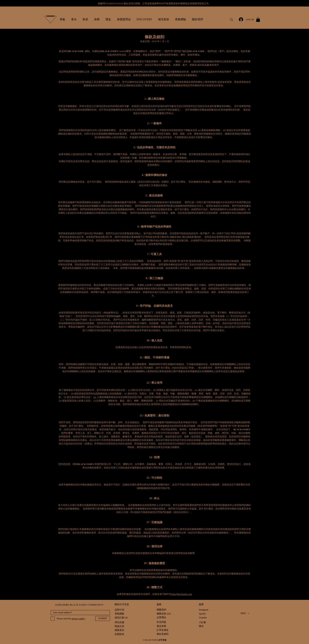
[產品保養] (163, 626)
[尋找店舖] (119, 622)
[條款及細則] (163, 634)
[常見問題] (163, 622)
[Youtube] (203, 618)
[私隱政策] (120, 634)
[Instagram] (204, 610)
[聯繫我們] (161, 610)
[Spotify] (203, 614)
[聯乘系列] (119, 630)
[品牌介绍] (119, 610)
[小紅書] (203, 622)
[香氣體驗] (119, 614)
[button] (62, 20)
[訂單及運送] (167, 630)
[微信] (203, 626)
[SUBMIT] (103, 618)
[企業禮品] (161, 618)
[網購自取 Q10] (164, 614)
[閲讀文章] (119, 626)
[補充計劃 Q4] (121, 618)
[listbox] (245, 613)
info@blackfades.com (182, 594)
